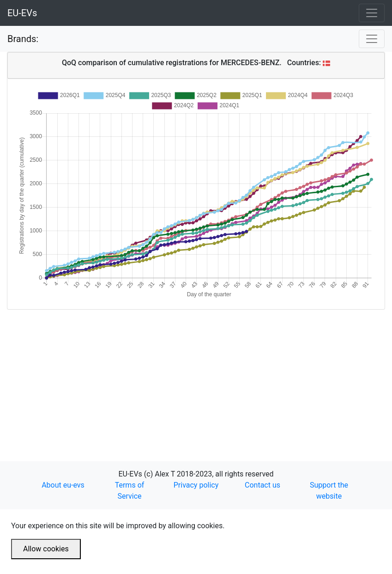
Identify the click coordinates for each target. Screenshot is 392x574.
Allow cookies (46, 549)
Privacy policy (196, 485)
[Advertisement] (196, 374)
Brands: (23, 39)
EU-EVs (22, 13)
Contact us (262, 485)
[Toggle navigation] (372, 13)
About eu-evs (63, 485)
